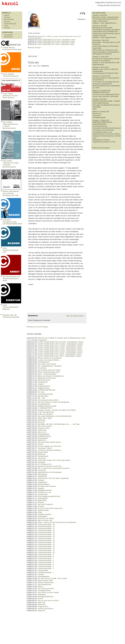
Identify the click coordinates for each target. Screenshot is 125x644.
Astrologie (41, 462)
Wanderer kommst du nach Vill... (50, 466)
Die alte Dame (43, 396)
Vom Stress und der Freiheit (48, 592)
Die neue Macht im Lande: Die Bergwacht (53, 402)
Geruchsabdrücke (44, 584)
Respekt (41, 502)
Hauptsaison (42, 482)
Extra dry (41, 422)
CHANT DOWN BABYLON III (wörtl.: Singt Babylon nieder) (60, 352)
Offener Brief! (43, 452)
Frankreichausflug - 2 (46, 568)
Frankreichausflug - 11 (46, 550)
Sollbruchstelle (43, 510)
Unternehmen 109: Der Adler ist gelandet (53, 478)
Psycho (40, 444)
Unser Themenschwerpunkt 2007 (10, 250)
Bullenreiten (42, 500)
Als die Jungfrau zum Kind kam (49, 446)
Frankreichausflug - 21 (46, 530)
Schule (40, 598)
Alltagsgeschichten (45, 490)
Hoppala (41, 488)
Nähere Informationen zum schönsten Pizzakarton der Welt (11, 193)
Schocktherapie (43, 362)
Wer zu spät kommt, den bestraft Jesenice (54, 468)
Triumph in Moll (43, 428)
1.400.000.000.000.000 (46, 390)
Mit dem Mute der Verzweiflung (49, 358)
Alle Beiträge (9, 19)
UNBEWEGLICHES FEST (101, 92)
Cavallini (41, 506)
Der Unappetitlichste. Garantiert (50, 366)
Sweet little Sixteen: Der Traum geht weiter (54, 460)
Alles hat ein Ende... (45, 426)
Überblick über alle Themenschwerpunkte (11, 316)
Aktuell (7, 15)
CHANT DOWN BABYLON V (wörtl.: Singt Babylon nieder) (56, 44)
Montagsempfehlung (45, 596)
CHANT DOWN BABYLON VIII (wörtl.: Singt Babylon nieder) (56, 40)
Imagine (41, 384)
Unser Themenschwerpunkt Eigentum (10, 307)
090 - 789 (41, 398)
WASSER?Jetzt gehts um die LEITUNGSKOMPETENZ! (12, 222)
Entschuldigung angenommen (49, 496)
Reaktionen (8, 37)
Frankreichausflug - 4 (46, 564)
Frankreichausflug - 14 (46, 544)
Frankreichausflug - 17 (46, 538)
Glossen (7, 17)
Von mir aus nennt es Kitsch (48, 601)
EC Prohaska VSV (45, 464)
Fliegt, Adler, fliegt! (45, 418)
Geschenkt (42, 470)
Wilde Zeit (41, 603)
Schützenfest (43, 494)
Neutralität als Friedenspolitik (103, 28)
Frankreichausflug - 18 (46, 536)
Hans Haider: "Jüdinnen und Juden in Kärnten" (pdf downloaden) (11, 164)
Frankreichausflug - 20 (46, 532)
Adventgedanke (44, 576)
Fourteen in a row (44, 492)
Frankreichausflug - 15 (46, 542)
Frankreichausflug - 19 (46, 534)
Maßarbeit (41, 454)
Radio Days (42, 430)
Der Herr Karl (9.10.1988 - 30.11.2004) (52, 578)
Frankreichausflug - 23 (46, 526)
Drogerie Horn (43, 607)
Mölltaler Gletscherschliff (47, 406)
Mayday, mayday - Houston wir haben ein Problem (57, 410)
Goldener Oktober (44, 514)
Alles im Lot (42, 432)
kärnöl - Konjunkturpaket (47, 374)
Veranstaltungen (10, 24)
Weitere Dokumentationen (102, 148)
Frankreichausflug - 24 (46, 524)
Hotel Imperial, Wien (45, 580)
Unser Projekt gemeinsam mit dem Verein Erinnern (10, 96)
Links (6, 26)
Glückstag (41, 420)
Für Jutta (41, 392)
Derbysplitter (42, 516)
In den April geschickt (46, 412)
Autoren (7, 22)
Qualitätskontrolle (44, 436)
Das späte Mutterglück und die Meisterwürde (54, 416)
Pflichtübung (42, 474)
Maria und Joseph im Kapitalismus (51, 376)
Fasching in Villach (45, 448)
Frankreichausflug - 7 (46, 558)
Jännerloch (42, 458)
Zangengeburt (43, 438)
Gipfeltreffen (42, 476)
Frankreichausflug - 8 (46, 556)
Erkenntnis (42, 605)
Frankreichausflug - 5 (46, 562)
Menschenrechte (44, 380)
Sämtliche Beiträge (35, 48)
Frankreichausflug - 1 (46, 572)
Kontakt (7, 28)
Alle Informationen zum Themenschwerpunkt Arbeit (11, 279)
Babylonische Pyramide (47, 378)
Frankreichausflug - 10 (46, 552)
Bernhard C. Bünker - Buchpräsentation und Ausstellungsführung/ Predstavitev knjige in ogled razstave (106, 19)
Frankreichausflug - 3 (46, 566)
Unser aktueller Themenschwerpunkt (10, 75)
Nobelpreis (42, 594)
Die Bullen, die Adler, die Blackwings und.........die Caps (59, 424)
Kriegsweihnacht (44, 386)
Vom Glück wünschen (46, 588)
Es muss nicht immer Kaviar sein (50, 508)
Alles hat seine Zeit (45, 520)
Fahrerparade (43, 570)
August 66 (41, 611)
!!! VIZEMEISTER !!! (45, 408)
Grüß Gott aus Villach (46, 518)
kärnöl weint (97, 114)
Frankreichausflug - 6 (46, 560)
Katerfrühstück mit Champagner (50, 472)
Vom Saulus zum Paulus (47, 364)
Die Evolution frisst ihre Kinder (49, 370)
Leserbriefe (8, 35)
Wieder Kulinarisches (46, 582)
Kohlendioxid (42, 382)
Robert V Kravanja (35, 28)
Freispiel (41, 480)
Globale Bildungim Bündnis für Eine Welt (12, 49)
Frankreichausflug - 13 (46, 546)
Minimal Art (42, 440)
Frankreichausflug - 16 (46, 540)
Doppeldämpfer (43, 434)
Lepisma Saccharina (45, 609)
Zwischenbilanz (43, 484)
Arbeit (40, 512)
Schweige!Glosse (44, 590)
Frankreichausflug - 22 (46, 528)
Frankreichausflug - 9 (46, 554)
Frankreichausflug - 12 (46, 548)
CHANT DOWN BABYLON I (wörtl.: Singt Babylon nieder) (59, 356)
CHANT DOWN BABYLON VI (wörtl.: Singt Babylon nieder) (56, 43)
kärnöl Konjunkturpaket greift (48, 372)
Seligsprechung (43, 388)
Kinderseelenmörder (45, 394)
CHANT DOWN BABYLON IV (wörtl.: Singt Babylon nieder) (60, 350)
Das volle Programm (45, 504)
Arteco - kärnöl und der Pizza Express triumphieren (57, 522)
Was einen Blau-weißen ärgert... (50, 442)
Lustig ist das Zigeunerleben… (49, 360)
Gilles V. (41, 586)
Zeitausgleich (43, 498)
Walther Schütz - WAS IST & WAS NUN (106, 69)
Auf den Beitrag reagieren (76, 316)
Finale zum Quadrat (45, 414)
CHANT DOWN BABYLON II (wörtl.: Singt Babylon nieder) (60, 354)
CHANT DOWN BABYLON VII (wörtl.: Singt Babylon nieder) (56, 41)
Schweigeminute (44, 404)
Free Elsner (42, 368)
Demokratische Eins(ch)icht (48, 400)
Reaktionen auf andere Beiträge (38, 327)
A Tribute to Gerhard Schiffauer (49, 450)
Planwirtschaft (43, 456)
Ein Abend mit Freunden (47, 486)
